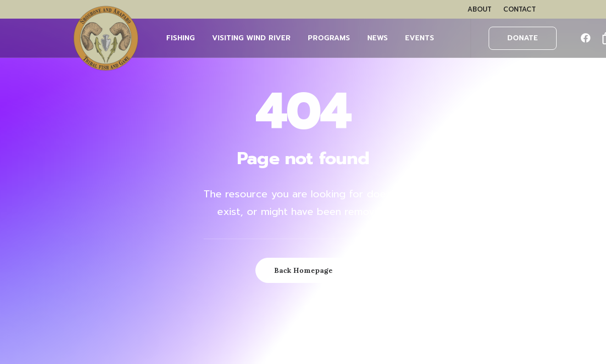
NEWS (378, 38)
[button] (588, 38)
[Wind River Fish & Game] (106, 38)
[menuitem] (480, 9)
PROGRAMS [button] (329, 38)
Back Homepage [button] (303, 270)
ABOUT (480, 9)
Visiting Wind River (251, 38)
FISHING (181, 38)
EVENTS (420, 38)
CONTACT (520, 9)
